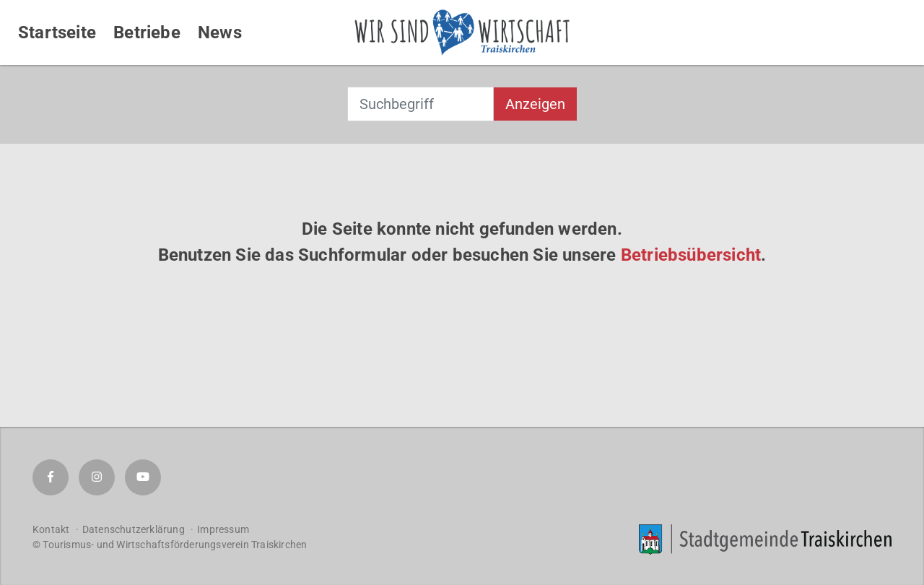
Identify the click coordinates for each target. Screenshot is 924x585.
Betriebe (147, 32)
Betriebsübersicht (691, 255)
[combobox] (420, 104)
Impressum (223, 529)
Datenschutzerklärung (134, 529)
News (220, 32)
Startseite (57, 32)
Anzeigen (535, 104)
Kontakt (51, 529)
